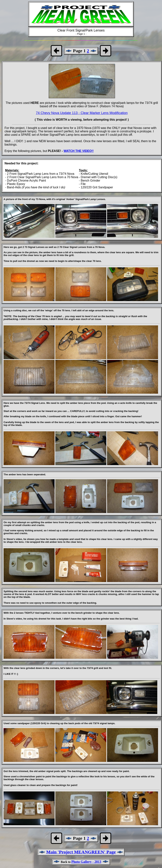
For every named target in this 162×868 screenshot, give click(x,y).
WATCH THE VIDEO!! (79, 151)
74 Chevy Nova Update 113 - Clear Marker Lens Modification (82, 113)
